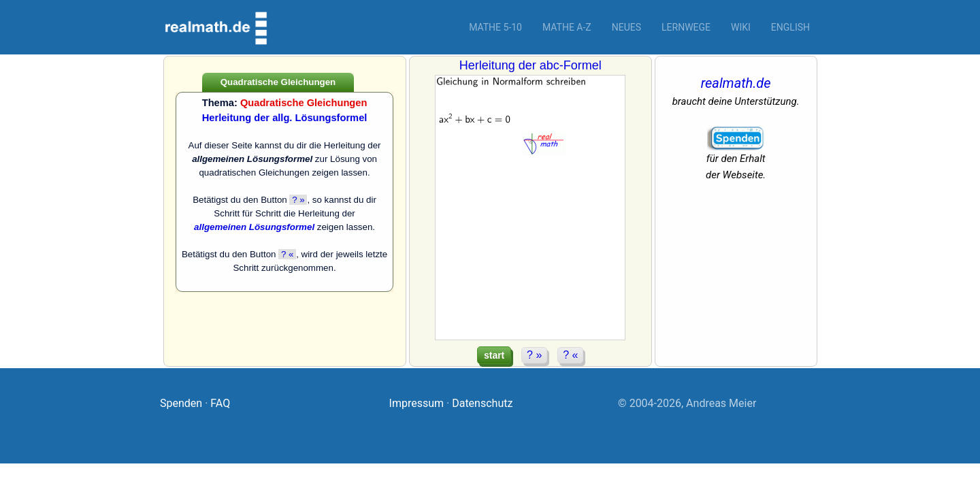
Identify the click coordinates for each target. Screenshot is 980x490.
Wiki (741, 27)
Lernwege (686, 27)
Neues (626, 27)
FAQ (220, 403)
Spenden (181, 403)
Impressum (417, 403)
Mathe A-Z (567, 27)
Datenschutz (482, 403)
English (790, 27)
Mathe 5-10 (495, 27)
